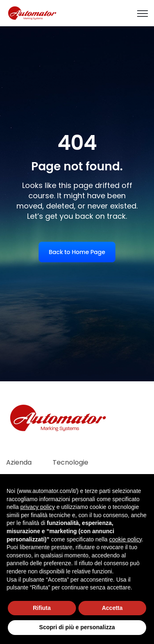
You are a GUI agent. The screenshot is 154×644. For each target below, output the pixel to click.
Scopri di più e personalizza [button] (77, 627)
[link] (33, 13)
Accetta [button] (112, 608)
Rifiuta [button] (42, 608)
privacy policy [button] (37, 507)
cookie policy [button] (125, 539)
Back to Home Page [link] (77, 252)
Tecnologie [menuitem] (70, 462)
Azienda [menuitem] (19, 462)
